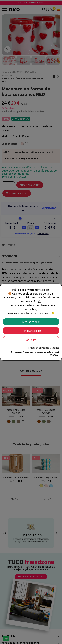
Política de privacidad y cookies (44, 348)
